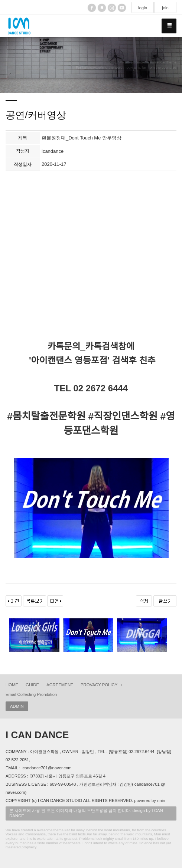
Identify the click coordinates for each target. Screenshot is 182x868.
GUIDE (32, 685)
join (165, 8)
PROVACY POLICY (99, 685)
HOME (12, 685)
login (143, 8)
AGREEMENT (60, 685)
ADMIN (17, 706)
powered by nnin (149, 800)
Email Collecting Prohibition (31, 694)
